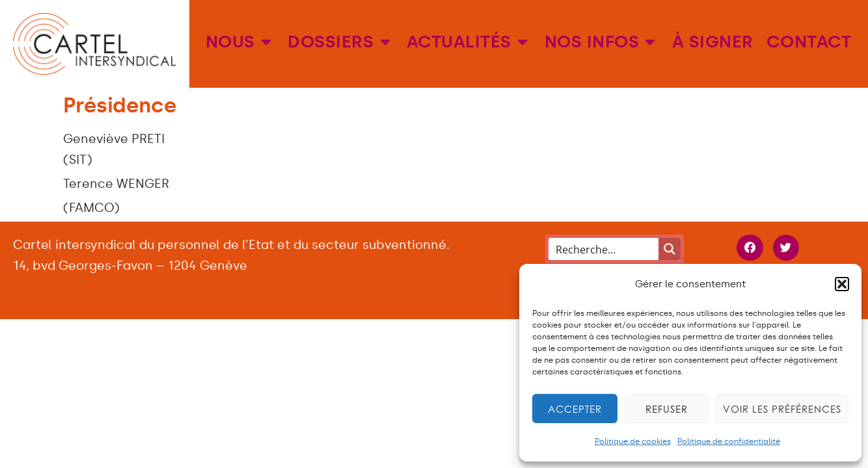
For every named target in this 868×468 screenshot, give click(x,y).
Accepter (575, 409)
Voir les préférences (782, 409)
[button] (842, 284)
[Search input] (604, 249)
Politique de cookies (633, 441)
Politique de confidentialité (729, 441)
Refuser (667, 409)
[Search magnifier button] (670, 249)
